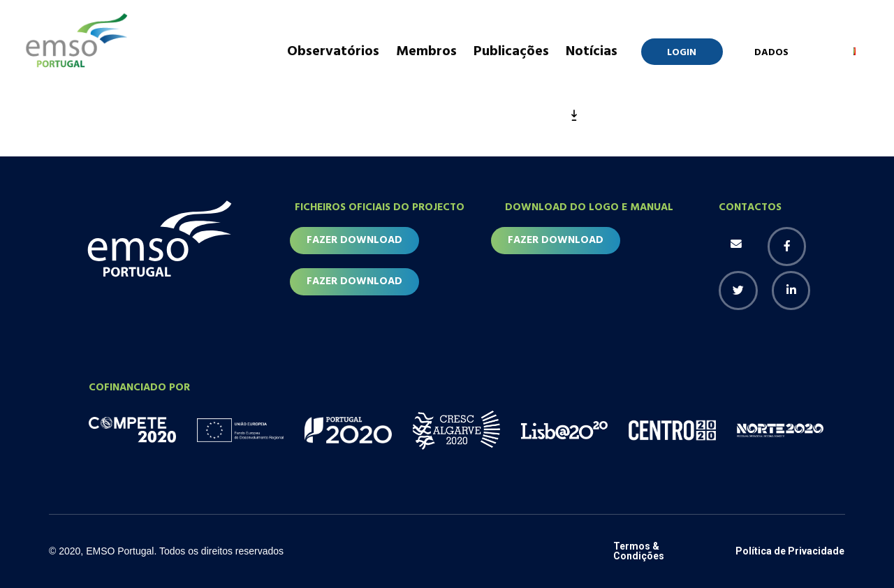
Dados (771, 53)
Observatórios (333, 52)
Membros (426, 52)
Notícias (592, 52)
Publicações (511, 52)
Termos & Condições (639, 552)
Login (682, 53)
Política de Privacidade (790, 552)
